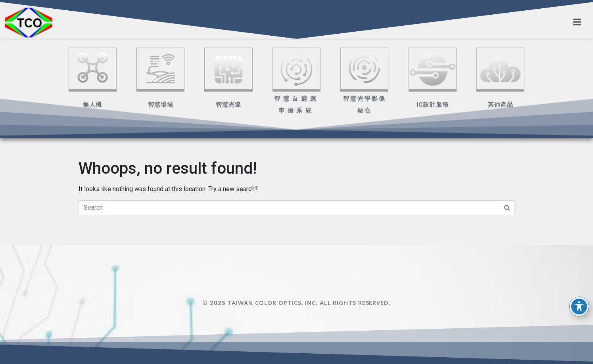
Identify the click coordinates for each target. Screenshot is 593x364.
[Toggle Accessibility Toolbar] (579, 307)
